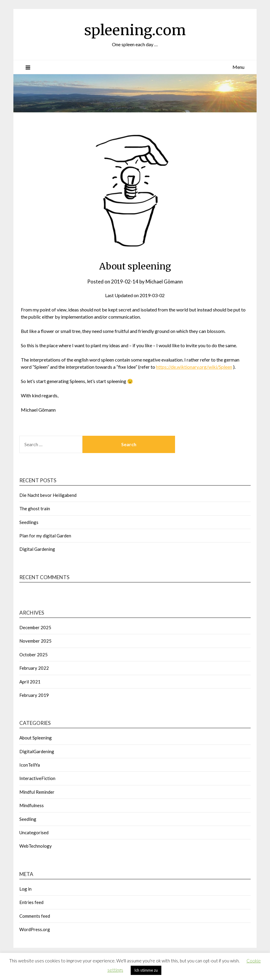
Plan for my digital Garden (45, 536)
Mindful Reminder (37, 792)
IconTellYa (30, 765)
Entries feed (31, 902)
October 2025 (33, 655)
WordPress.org (35, 929)
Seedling (28, 819)
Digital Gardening (37, 549)
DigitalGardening (37, 751)
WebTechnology (36, 846)
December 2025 (35, 627)
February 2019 (34, 695)
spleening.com (135, 30)
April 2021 (30, 682)
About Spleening (36, 738)
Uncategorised (34, 832)
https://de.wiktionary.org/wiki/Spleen (194, 367)
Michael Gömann (164, 282)
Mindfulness (32, 805)
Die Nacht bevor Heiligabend (48, 495)
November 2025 (35, 641)
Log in (25, 889)
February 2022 (34, 668)
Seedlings (29, 522)
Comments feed (35, 916)
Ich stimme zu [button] (146, 970)
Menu (238, 67)
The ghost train (35, 508)
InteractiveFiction (37, 778)
